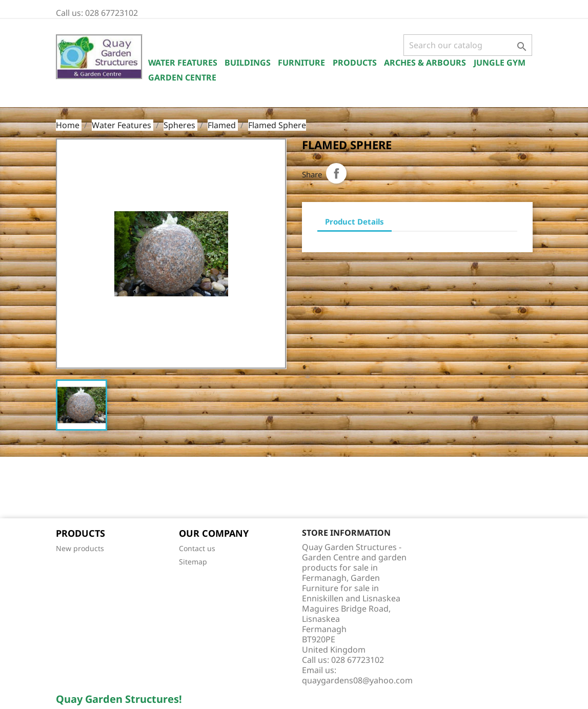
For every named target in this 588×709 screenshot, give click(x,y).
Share (336, 173)
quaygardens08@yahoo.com (357, 680)
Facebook (67, 489)
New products (80, 548)
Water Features (183, 63)
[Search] (468, 45)
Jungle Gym (500, 63)
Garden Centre (182, 77)
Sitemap (193, 562)
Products (355, 63)
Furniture (301, 63)
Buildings (248, 63)
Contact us (197, 548)
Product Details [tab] (354, 221)
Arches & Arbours (425, 63)
